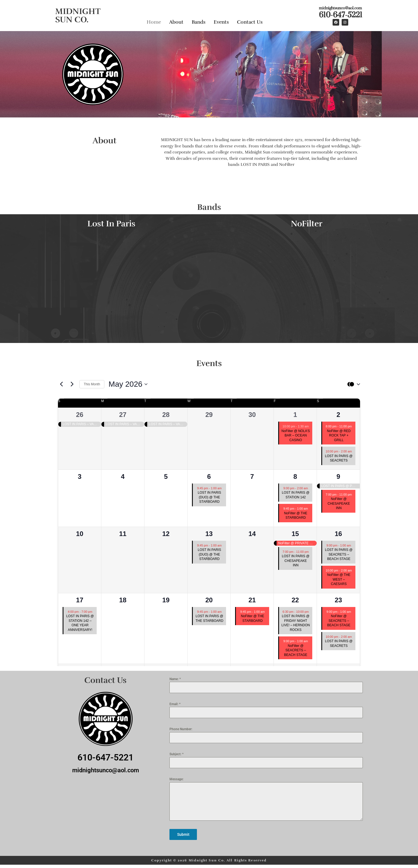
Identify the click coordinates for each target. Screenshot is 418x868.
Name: (175, 679)
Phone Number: (181, 729)
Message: (176, 779)
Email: (175, 704)
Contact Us (250, 21)
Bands (199, 21)
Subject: (176, 754)
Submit (183, 834)
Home (154, 21)
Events (221, 21)
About (176, 21)
